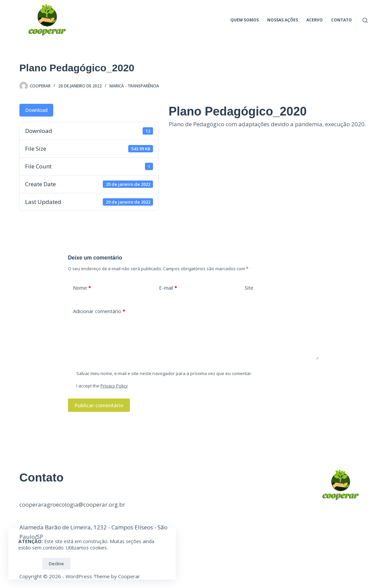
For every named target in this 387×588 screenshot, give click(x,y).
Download (36, 110)
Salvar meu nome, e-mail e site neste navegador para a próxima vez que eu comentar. (164, 373)
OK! (29, 564)
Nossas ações (283, 20)
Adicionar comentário (99, 311)
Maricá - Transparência (134, 86)
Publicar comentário (99, 405)
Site (249, 288)
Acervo (315, 20)
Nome (82, 288)
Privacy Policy (114, 386)
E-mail (168, 288)
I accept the (102, 386)
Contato (341, 20)
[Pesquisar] (365, 20)
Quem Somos (245, 20)
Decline (56, 564)
